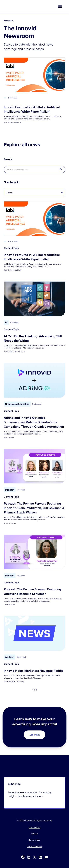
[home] (17, 6)
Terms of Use (34, 840)
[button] (60, 6)
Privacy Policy (35, 827)
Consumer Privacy (35, 846)
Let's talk (35, 735)
